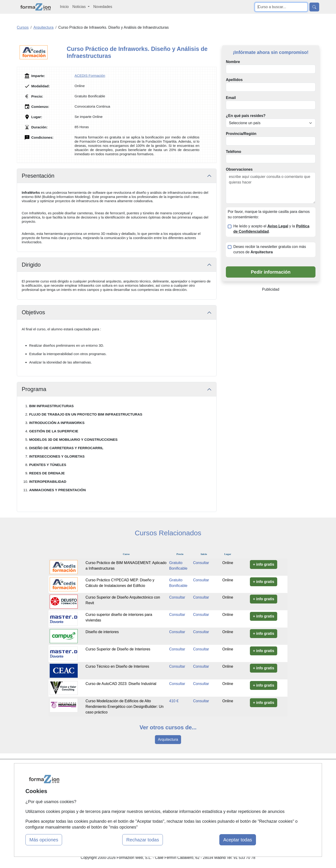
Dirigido (31, 265)
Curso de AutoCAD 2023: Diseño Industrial (121, 684)
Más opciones (44, 840)
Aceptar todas (238, 840)
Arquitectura (168, 739)
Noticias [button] (79, 7)
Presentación (38, 176)
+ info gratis (264, 564)
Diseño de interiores (102, 632)
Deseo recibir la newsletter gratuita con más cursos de (270, 249)
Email (231, 98)
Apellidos (234, 80)
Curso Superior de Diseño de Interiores (118, 649)
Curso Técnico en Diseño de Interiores (117, 666)
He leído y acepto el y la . (271, 229)
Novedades (103, 7)
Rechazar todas (143, 840)
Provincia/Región (241, 134)
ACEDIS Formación (90, 76)
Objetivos (33, 312)
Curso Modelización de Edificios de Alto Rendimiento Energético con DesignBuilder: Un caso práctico (125, 707)
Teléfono (233, 152)
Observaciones (239, 169)
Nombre (233, 62)
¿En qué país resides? (246, 116)
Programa (34, 389)
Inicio (64, 7)
